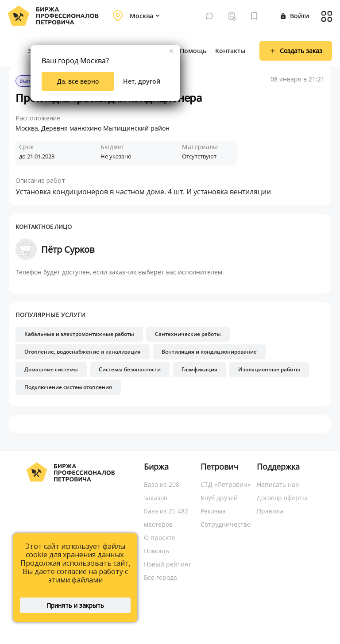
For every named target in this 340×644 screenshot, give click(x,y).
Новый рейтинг (168, 564)
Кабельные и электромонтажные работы (79, 334)
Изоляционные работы (269, 369)
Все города (160, 577)
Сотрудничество (226, 524)
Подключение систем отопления (68, 387)
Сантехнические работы (188, 334)
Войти (295, 16)
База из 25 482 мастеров (166, 518)
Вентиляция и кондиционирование (209, 352)
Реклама (213, 511)
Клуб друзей (219, 498)
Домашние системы (51, 369)
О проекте (160, 538)
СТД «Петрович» (226, 484)
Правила (270, 511)
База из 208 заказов (162, 491)
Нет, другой (142, 81)
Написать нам (278, 484)
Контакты (230, 51)
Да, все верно (78, 81)
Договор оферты (282, 498)
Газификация (199, 369)
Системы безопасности (130, 369)
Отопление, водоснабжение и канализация (83, 352)
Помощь (193, 51)
